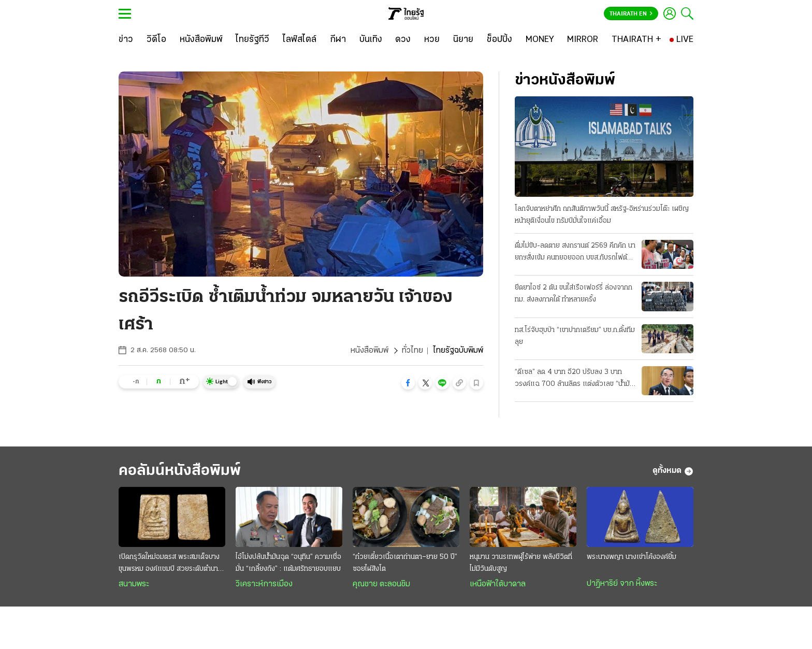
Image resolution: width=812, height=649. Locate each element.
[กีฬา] (338, 40)
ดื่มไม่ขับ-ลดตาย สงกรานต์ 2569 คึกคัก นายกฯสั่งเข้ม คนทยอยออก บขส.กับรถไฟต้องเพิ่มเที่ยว (575, 253)
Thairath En (631, 14)
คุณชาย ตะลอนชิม (381, 584)
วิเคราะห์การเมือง (264, 584)
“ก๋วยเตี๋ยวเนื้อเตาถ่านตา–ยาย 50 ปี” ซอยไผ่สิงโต (405, 563)
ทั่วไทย (412, 351)
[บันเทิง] (371, 40)
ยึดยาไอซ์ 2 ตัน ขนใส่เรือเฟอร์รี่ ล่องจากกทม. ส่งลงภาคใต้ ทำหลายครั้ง (574, 294)
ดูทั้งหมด (673, 471)
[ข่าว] (126, 40)
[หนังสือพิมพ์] (201, 40)
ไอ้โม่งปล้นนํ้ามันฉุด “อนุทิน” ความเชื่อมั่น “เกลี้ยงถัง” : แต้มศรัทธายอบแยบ (288, 563)
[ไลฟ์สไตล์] (300, 40)
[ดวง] (403, 40)
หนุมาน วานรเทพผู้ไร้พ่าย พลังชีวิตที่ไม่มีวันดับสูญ (521, 563)
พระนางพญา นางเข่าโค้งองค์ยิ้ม (632, 557)
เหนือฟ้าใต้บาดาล (498, 584)
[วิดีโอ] (156, 40)
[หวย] (432, 40)
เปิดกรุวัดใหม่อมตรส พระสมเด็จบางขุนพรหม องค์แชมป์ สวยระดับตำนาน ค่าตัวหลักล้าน (170, 564)
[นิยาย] (463, 40)
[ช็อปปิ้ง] (499, 40)
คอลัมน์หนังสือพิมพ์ (180, 471)
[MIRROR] (583, 40)
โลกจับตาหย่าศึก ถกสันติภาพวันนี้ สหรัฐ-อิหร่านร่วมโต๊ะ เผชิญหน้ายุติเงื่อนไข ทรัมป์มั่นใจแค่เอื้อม (602, 215)
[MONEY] (540, 40)
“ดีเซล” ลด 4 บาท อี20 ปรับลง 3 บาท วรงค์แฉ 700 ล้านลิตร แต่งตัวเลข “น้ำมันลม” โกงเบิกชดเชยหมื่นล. (574, 379)
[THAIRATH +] (636, 40)
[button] (408, 383)
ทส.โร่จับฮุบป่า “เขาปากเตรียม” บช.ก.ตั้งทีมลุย (575, 336)
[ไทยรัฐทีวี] (252, 40)
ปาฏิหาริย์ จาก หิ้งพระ (622, 584)
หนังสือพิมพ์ (369, 351)
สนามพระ (134, 584)
